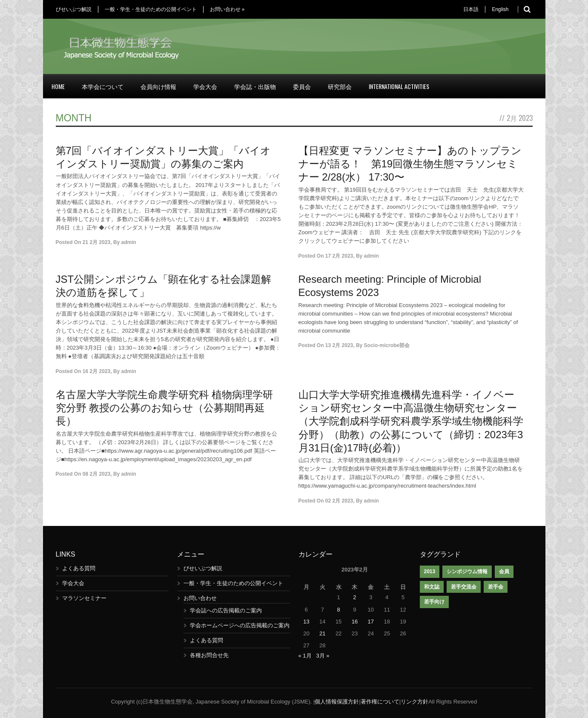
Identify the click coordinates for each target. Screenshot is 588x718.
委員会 (302, 86)
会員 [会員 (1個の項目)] (504, 572)
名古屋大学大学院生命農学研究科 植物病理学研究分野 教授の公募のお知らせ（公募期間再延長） (165, 408)
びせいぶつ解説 (74, 9)
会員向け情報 (158, 86)
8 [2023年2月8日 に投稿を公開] (338, 610)
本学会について (103, 86)
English (500, 9)
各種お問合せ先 (209, 655)
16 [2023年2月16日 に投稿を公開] (355, 622)
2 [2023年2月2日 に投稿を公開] (354, 597)
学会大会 (205, 86)
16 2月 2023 (96, 371)
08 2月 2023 (96, 474)
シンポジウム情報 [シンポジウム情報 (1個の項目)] (467, 572)
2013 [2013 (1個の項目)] (430, 572)
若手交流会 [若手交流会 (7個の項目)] (464, 587)
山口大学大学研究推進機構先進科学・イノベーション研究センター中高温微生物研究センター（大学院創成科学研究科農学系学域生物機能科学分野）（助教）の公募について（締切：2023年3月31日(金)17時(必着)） (411, 421)
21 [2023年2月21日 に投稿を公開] (322, 633)
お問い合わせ (227, 9)
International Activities (399, 86)
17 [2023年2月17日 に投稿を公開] (371, 622)
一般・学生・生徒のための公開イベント (151, 9)
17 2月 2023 (339, 256)
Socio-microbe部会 (387, 345)
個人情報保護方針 (337, 702)
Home (58, 86)
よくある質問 (79, 568)
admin (129, 242)
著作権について (380, 702)
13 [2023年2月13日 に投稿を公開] (306, 622)
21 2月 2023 (96, 242)
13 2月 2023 (339, 345)
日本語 (471, 9)
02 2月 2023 (339, 501)
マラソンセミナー (84, 598)
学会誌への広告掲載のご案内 (226, 610)
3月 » (323, 656)
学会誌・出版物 (255, 86)
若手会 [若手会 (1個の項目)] (496, 587)
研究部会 (340, 86)
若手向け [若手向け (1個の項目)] (434, 602)
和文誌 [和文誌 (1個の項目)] (432, 587)
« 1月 (305, 656)
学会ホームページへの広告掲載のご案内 (240, 625)
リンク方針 (414, 702)
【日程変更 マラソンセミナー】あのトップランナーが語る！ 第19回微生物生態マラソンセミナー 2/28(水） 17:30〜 (410, 164)
